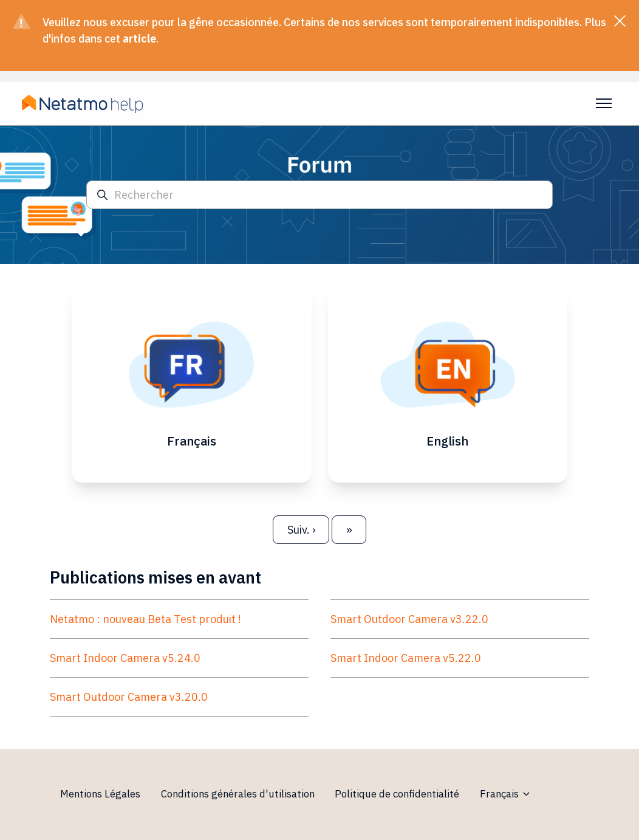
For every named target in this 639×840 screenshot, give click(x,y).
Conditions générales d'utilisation (238, 794)
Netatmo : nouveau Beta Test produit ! (145, 619)
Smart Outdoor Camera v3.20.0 (129, 697)
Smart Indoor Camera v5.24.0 (125, 658)
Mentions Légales (100, 794)
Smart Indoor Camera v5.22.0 (406, 658)
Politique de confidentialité (397, 794)
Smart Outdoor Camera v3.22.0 (409, 619)
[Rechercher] (319, 195)
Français (506, 794)
